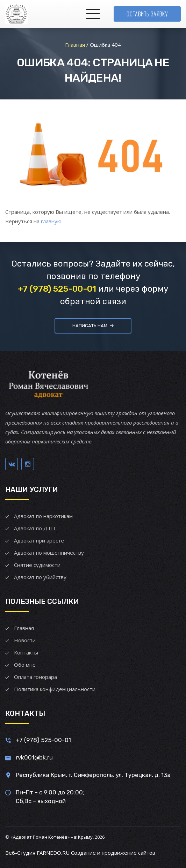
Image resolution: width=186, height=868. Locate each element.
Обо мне (25, 665)
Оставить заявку (147, 14)
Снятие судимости (37, 565)
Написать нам (93, 326)
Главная (24, 628)
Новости (25, 640)
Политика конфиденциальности (55, 689)
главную (51, 221)
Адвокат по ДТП (35, 528)
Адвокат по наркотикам (43, 516)
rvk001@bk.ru (34, 757)
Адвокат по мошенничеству (49, 553)
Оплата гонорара (35, 677)
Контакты (26, 652)
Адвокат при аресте (39, 540)
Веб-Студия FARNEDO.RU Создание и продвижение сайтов (80, 853)
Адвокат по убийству (40, 577)
